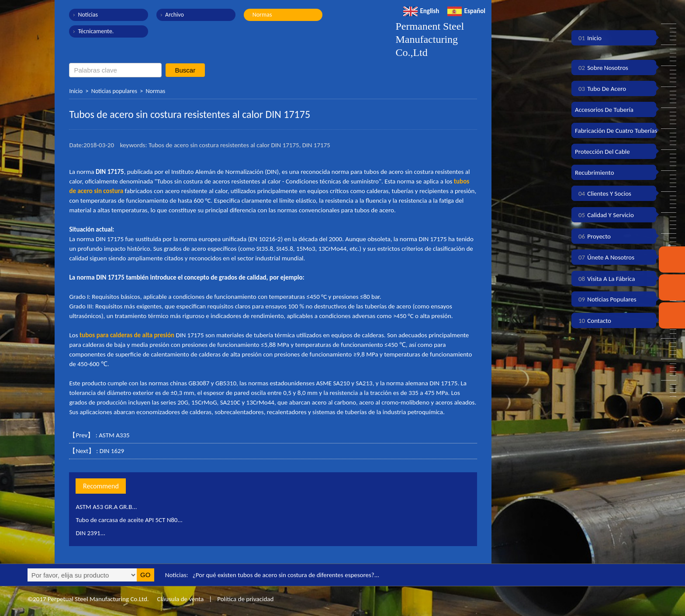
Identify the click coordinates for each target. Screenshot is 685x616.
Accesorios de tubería (604, 110)
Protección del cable (602, 152)
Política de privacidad (245, 599)
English (421, 11)
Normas (261, 15)
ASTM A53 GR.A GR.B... (106, 507)
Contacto (593, 321)
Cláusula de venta (180, 599)
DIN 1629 (112, 451)
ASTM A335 (114, 435)
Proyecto (593, 236)
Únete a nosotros (605, 257)
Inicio (76, 91)
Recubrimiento (595, 173)
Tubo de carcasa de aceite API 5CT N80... (129, 520)
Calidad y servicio (604, 215)
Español (466, 11)
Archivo (174, 15)
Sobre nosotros (602, 68)
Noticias (88, 15)
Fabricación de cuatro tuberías (616, 131)
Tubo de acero (600, 89)
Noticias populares (114, 91)
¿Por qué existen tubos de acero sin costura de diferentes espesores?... (286, 575)
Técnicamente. (96, 31)
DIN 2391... (90, 533)
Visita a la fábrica (605, 279)
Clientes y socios (603, 194)
